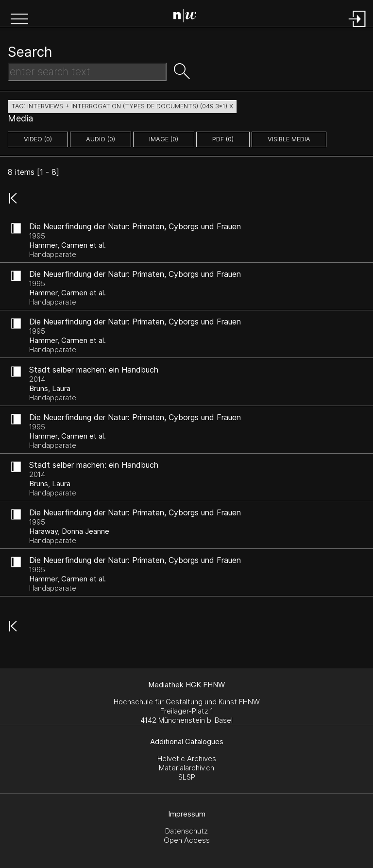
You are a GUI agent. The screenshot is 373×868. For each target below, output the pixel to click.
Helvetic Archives (187, 758)
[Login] (357, 28)
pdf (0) (223, 139)
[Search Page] (189, 17)
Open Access (187, 840)
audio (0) (101, 139)
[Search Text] (87, 72)
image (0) (164, 139)
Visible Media (289, 139)
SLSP (187, 777)
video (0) (38, 139)
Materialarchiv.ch (186, 768)
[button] (19, 20)
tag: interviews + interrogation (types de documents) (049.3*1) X (122, 106)
